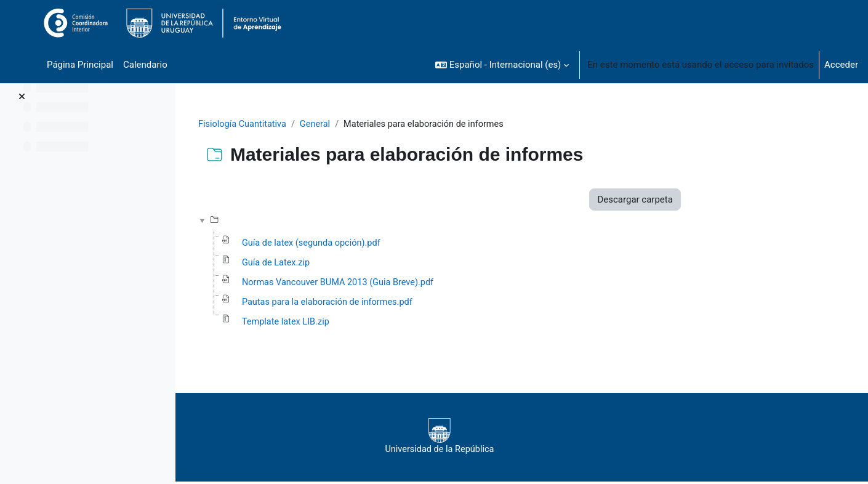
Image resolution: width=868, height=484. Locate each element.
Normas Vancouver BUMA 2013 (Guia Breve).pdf (414, 284)
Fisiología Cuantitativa (316, 124)
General (391, 124)
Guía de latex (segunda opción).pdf (386, 244)
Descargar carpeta (707, 200)
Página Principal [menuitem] (80, 65)
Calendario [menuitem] (145, 65)
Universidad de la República (512, 439)
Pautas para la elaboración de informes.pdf (403, 304)
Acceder (841, 65)
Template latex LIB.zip (360, 325)
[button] (502, 65)
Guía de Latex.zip (350, 264)
